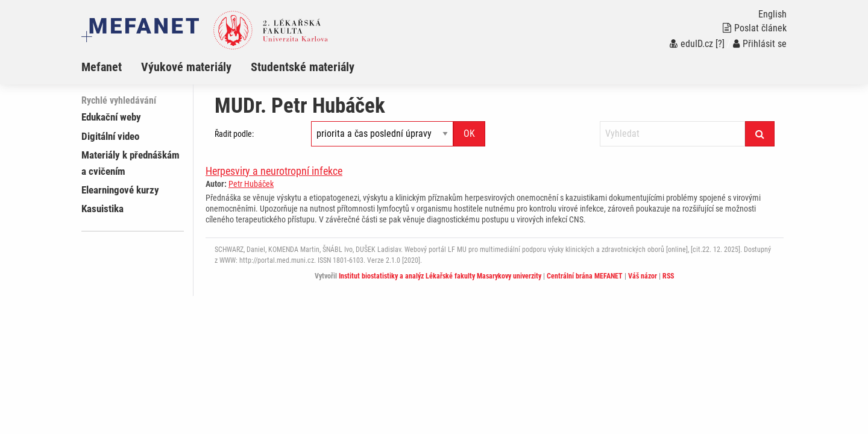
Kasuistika (102, 209)
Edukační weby (111, 117)
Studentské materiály (303, 67)
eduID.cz (691, 44)
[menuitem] (111, 67)
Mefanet (102, 67)
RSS (668, 276)
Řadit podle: (234, 134)
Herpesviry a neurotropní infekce (274, 171)
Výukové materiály (186, 67)
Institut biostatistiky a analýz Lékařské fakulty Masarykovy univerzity (440, 276)
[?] (720, 44)
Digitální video (110, 136)
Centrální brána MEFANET (585, 276)
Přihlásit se (760, 44)
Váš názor (643, 276)
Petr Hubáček (251, 184)
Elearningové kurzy (120, 190)
